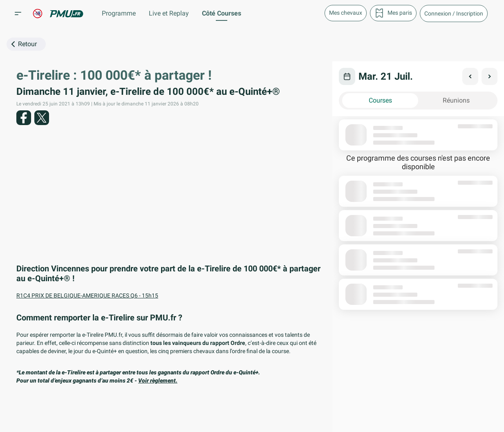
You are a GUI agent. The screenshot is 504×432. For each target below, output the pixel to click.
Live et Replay (169, 13)
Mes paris (393, 13)
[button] (454, 13)
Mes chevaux (346, 13)
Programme (119, 13)
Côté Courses (222, 13)
